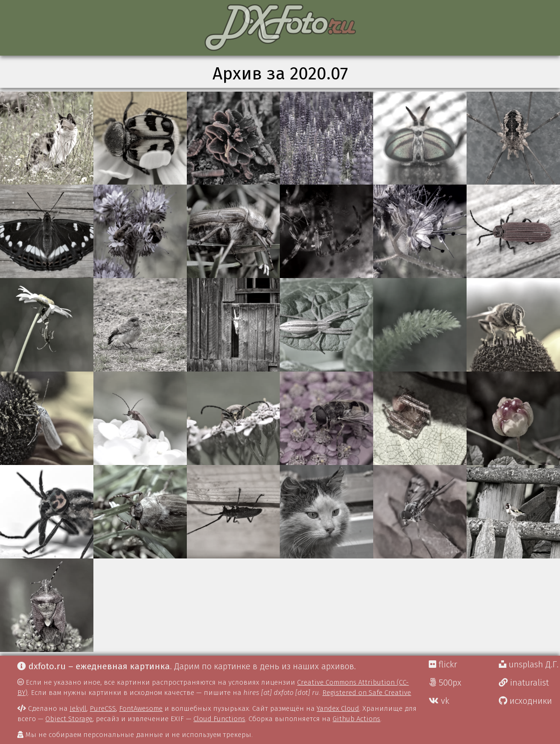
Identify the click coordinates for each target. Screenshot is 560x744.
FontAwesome (141, 708)
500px (445, 683)
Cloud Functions (219, 719)
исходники (525, 701)
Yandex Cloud (338, 708)
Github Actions (356, 719)
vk (439, 701)
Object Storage (69, 719)
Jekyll (78, 708)
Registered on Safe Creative (367, 693)
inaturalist (524, 683)
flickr (443, 665)
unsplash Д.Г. (529, 665)
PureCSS (103, 708)
